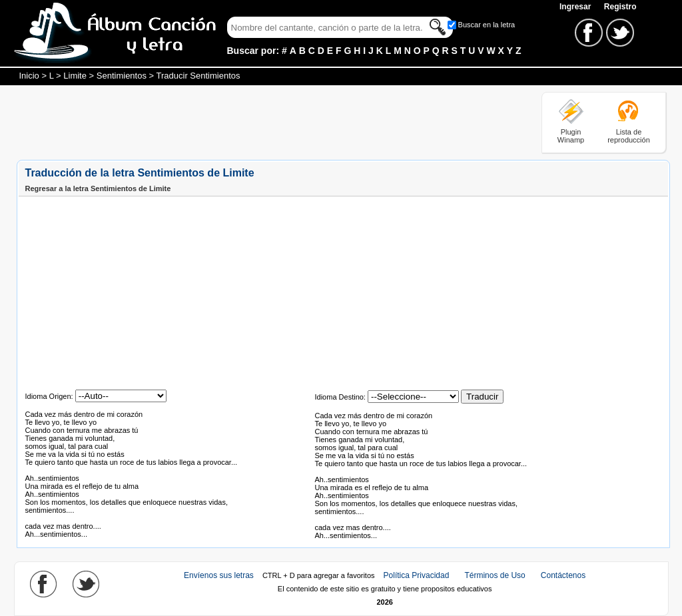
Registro (620, 7)
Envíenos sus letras (219, 575)
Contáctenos (563, 575)
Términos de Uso (495, 575)
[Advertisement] (259, 122)
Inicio (29, 76)
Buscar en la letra (487, 25)
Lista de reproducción (629, 136)
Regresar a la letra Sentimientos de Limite (98, 188)
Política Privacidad (417, 575)
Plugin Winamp (571, 136)
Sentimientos (122, 76)
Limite (75, 76)
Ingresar (576, 7)
